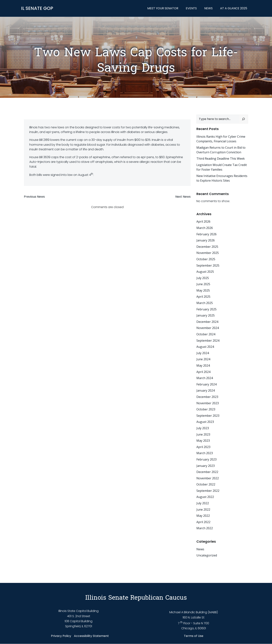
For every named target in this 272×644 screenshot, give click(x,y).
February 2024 (206, 384)
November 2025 (208, 253)
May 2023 (203, 441)
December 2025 (207, 247)
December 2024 (207, 322)
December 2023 (207, 397)
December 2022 (207, 472)
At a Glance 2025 (234, 8)
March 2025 (205, 303)
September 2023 (208, 416)
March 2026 (205, 228)
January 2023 (206, 466)
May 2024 (203, 365)
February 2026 (206, 234)
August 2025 (205, 272)
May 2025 (203, 290)
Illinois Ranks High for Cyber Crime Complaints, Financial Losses (221, 139)
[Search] (244, 119)
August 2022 (205, 497)
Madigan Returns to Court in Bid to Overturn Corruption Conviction (221, 150)
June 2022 (203, 509)
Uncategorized (207, 555)
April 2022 (203, 522)
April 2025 (203, 297)
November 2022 (208, 478)
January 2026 (206, 240)
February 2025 (206, 309)
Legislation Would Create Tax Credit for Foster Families (222, 167)
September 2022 (208, 491)
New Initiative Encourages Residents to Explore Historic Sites (222, 178)
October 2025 (206, 259)
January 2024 (206, 390)
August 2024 (205, 347)
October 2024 (206, 334)
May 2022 (203, 516)
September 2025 (208, 265)
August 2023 (205, 422)
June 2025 (203, 284)
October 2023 (206, 409)
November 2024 (208, 328)
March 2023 (205, 453)
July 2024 (203, 353)
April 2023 (203, 447)
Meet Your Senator (163, 8)
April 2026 (203, 221)
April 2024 (203, 372)
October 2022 (206, 484)
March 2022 (205, 528)
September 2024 (208, 341)
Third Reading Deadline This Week (221, 159)
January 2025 (206, 315)
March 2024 (205, 378)
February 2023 (206, 459)
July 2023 (203, 428)
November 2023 (208, 403)
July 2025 (203, 278)
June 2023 (203, 434)
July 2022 (203, 503)
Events (191, 8)
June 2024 (203, 359)
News (209, 8)
